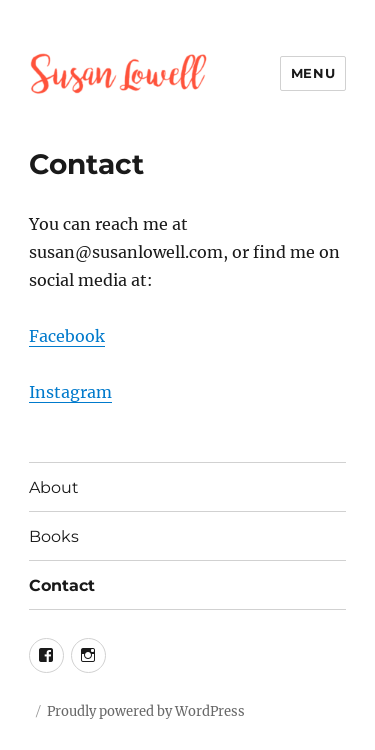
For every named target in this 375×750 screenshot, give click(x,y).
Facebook (67, 336)
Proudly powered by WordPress (146, 711)
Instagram (70, 392)
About (54, 487)
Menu (313, 73)
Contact (62, 585)
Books (54, 536)
